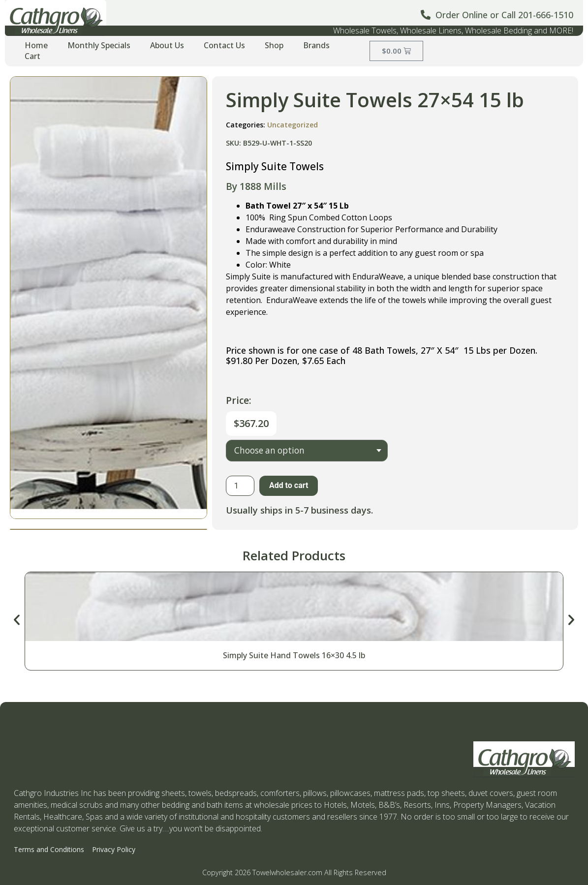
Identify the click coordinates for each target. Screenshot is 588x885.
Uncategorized (293, 125)
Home (36, 45)
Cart (32, 56)
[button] (17, 620)
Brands (316, 45)
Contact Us (224, 45)
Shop (274, 45)
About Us (167, 45)
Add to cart (289, 485)
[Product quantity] (240, 486)
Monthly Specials (99, 45)
